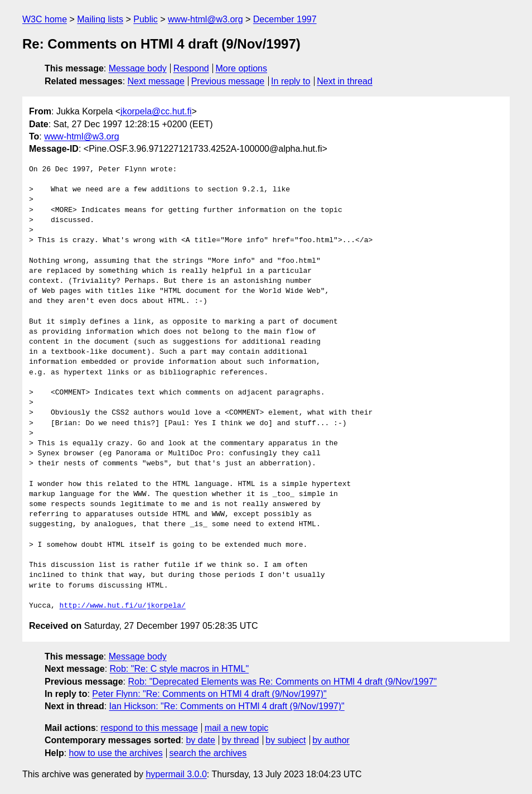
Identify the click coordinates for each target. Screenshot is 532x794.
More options (242, 68)
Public (146, 19)
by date (200, 740)
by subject (286, 740)
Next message (156, 81)
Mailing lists (100, 19)
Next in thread (345, 81)
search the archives (208, 753)
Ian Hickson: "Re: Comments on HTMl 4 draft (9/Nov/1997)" (227, 706)
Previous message (228, 81)
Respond (191, 68)
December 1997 (285, 19)
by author (331, 740)
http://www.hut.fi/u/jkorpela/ (123, 606)
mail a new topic (237, 728)
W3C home (45, 19)
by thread (241, 740)
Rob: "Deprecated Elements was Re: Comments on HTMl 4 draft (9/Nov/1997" (282, 682)
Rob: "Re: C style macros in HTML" (180, 669)
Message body (138, 68)
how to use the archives (116, 753)
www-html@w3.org (205, 19)
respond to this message (149, 728)
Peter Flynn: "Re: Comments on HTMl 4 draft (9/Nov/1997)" (209, 694)
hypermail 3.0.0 (176, 774)
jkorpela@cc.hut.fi (156, 111)
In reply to (291, 81)
